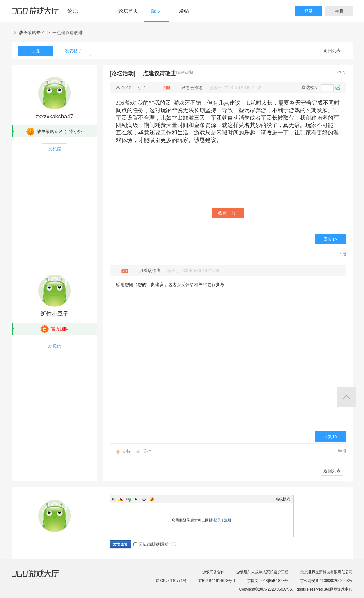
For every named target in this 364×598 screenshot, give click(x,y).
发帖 (184, 11)
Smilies (152, 499)
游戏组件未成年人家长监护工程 (262, 572)
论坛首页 (128, 11)
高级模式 (283, 499)
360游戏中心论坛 (48, 14)
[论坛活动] (123, 73)
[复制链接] (185, 72)
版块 (156, 11)
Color (121, 499)
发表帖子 (73, 51)
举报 (342, 254)
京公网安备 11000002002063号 (326, 581)
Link (129, 499)
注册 (339, 11)
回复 (36, 51)
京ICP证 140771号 (171, 581)
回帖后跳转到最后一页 (155, 544)
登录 (309, 11)
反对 (147, 451)
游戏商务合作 (213, 572)
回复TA (330, 239)
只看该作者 (192, 88)
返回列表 (332, 51)
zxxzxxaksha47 (54, 117)
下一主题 (344, 72)
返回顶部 (346, 397)
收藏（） (228, 213)
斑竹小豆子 (55, 314)
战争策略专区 (32, 33)
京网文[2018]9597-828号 (268, 581)
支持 (126, 451)
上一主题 (339, 72)
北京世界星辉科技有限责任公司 (327, 572)
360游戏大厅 (42, 577)
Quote (136, 499)
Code (144, 499)
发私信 (55, 149)
